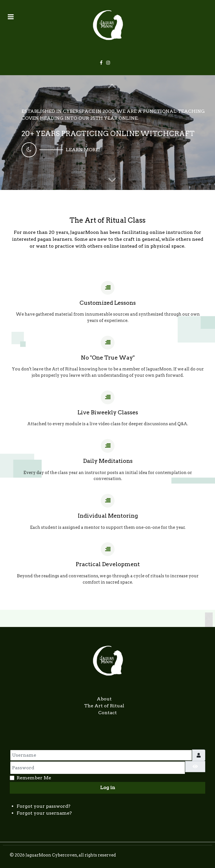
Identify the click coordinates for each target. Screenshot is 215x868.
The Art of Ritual (104, 706)
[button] (112, 180)
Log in (108, 788)
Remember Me (34, 778)
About (104, 699)
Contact (107, 713)
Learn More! (83, 150)
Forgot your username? (44, 813)
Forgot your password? (43, 806)
